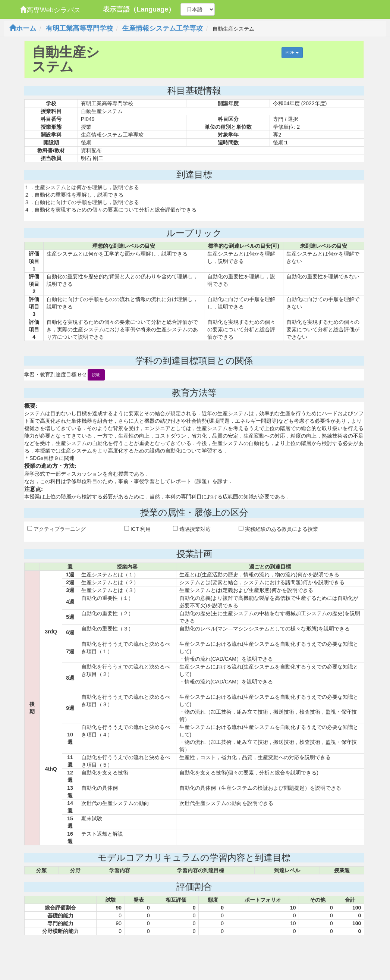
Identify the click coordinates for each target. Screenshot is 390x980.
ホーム (23, 28)
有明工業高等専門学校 (79, 28)
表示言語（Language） (139, 9)
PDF (292, 53)
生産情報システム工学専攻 (163, 28)
